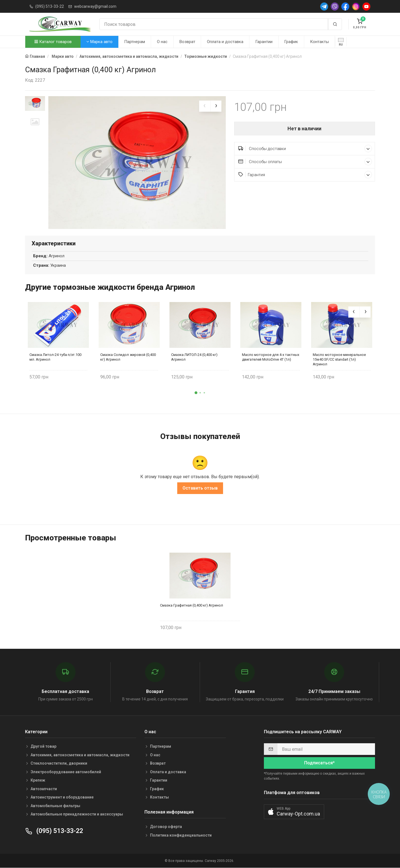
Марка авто (99, 42)
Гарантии (264, 42)
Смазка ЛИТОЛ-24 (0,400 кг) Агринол (194, 357)
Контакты (319, 42)
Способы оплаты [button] (305, 162)
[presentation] (205, 106)
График (291, 42)
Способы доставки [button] (305, 149)
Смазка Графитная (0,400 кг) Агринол (192, 605)
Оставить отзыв (200, 488)
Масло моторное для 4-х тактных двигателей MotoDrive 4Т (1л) (271, 357)
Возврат (187, 42)
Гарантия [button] (305, 175)
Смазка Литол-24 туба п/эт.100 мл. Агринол (55, 357)
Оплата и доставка (225, 42)
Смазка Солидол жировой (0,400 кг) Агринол (128, 357)
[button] (196, 393)
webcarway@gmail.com (95, 6)
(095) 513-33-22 (50, 6)
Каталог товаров (53, 42)
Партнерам (135, 42)
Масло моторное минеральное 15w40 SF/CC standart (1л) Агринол (339, 359)
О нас (162, 42)
